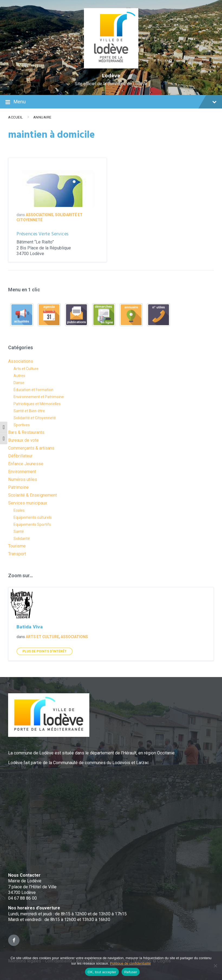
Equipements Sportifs (32, 524)
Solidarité (22, 539)
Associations (40, 215)
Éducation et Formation (33, 390)
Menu (111, 102)
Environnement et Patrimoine (39, 397)
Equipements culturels (33, 517)
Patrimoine (18, 487)
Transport (17, 554)
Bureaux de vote (23, 440)
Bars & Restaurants (26, 432)
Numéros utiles (23, 479)
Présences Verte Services (43, 234)
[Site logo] (111, 67)
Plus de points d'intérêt (45, 651)
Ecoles (19, 510)
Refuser (131, 972)
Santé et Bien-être (29, 411)
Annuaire (42, 117)
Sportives (22, 425)
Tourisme (17, 546)
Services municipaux (28, 503)
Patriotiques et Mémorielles (37, 404)
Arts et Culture (26, 369)
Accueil (16, 117)
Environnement (22, 472)
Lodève (111, 76)
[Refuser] (215, 966)
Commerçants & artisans (31, 448)
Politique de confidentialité (130, 963)
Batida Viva (30, 627)
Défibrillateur (20, 456)
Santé (19, 532)
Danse (19, 383)
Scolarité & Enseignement (32, 495)
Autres (19, 376)
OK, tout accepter (102, 972)
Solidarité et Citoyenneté (35, 418)
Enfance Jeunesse (26, 464)
